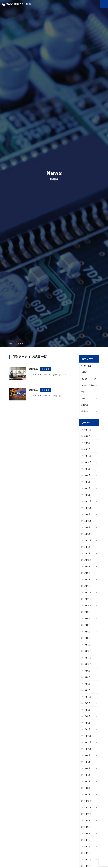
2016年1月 (86, 794)
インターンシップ (89, 379)
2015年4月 (86, 840)
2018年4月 (86, 677)
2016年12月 (86, 736)
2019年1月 (86, 645)
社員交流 (85, 411)
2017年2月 (86, 723)
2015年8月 (86, 827)
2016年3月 (86, 781)
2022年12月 (86, 521)
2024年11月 (86, 456)
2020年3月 (86, 573)
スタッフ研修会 (88, 385)
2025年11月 (86, 430)
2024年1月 (86, 495)
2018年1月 (86, 690)
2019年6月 (86, 619)
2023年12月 (86, 501)
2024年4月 (86, 482)
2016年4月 (86, 775)
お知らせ (85, 405)
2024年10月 (86, 462)
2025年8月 (86, 436)
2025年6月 (86, 443)
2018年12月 (86, 651)
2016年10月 (86, 749)
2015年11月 (86, 807)
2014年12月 (86, 860)
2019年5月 (86, 625)
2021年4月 (86, 547)
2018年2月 (86, 684)
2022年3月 (86, 534)
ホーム (12, 344)
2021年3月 (86, 553)
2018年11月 (86, 658)
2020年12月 (86, 560)
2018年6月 (86, 671)
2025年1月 (86, 449)
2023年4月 (86, 514)
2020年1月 (86, 586)
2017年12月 (86, 697)
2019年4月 (86, 632)
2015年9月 (86, 820)
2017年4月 (86, 710)
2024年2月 (86, 488)
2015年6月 (86, 833)
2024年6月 (86, 475)
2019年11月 (86, 599)
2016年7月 (86, 762)
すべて (84, 398)
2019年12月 (86, 592)
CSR (83, 392)
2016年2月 (86, 788)
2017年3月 (86, 716)
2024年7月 (86, 469)
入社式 (84, 372)
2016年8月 (86, 755)
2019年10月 (86, 606)
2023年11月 (86, 508)
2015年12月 (86, 801)
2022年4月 (86, 527)
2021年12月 (86, 540)
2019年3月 (86, 638)
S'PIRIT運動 (86, 366)
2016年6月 (86, 768)
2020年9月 (86, 566)
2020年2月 (86, 579)
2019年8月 (86, 612)
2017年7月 (86, 703)
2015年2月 (86, 847)
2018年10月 (86, 664)
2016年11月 (86, 742)
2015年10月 (86, 814)
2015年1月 (86, 853)
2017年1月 (86, 729)
